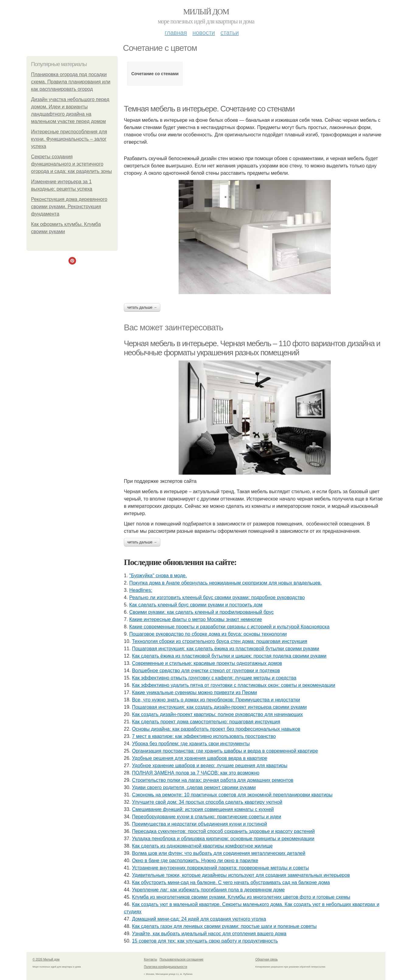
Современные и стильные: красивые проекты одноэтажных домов (207, 663)
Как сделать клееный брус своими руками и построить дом (196, 605)
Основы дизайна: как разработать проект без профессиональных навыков (216, 729)
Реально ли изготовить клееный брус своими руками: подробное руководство (217, 597)
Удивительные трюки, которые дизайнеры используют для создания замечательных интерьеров (241, 875)
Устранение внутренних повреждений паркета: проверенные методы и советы (221, 868)
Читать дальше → (142, 307)
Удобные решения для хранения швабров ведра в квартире (200, 758)
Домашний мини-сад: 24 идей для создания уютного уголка (199, 919)
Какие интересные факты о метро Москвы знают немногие (196, 619)
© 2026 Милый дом (46, 959)
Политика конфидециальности (166, 967)
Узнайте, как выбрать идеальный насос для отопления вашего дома (209, 934)
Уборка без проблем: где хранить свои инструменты (191, 744)
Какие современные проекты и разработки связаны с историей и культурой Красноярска (229, 627)
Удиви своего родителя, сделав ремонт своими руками (194, 787)
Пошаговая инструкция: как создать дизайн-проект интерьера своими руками (219, 707)
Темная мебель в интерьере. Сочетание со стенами (209, 109)
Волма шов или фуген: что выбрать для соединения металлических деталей (219, 853)
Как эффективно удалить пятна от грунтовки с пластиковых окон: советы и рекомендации (234, 685)
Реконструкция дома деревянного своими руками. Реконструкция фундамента (69, 207)
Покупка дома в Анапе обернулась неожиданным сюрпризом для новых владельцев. (225, 583)
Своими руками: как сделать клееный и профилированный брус (202, 612)
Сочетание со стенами (155, 74)
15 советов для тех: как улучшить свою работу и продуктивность (205, 941)
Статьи (229, 33)
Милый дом (206, 12)
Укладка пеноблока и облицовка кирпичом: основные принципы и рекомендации (223, 839)
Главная (176, 33)
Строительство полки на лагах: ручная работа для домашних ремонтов (213, 780)
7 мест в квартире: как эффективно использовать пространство (204, 736)
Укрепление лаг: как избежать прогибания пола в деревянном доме (208, 890)
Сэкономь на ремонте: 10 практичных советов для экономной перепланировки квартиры (232, 795)
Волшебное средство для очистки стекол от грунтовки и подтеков (206, 671)
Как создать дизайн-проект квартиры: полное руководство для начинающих (218, 714)
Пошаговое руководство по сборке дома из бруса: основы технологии (208, 634)
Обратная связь (267, 959)
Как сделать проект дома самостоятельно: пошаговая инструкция (206, 722)
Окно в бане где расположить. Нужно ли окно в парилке (195, 861)
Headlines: (141, 590)
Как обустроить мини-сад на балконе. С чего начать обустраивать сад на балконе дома (231, 882)
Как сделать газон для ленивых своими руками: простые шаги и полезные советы (224, 926)
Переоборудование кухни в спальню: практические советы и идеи (207, 817)
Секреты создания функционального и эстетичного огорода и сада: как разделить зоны (72, 164)
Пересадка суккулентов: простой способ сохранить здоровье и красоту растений (223, 831)
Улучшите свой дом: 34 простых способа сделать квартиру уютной (207, 802)
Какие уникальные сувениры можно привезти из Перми (195, 692)
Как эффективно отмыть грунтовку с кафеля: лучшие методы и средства (214, 678)
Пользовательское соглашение (182, 959)
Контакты (150, 959)
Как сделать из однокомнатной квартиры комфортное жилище (202, 846)
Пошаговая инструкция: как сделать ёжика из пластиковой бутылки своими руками (226, 649)
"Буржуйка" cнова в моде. (158, 576)
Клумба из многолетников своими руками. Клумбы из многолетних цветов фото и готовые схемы (241, 897)
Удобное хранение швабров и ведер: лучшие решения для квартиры (210, 766)
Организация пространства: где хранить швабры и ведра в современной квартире (225, 751)
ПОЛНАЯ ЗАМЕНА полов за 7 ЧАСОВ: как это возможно (196, 773)
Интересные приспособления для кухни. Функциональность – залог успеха (69, 139)
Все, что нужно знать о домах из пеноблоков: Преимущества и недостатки (216, 700)
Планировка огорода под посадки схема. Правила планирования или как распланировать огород (71, 82)
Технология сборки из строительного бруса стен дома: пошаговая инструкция (220, 641)
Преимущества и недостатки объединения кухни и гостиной (200, 824)
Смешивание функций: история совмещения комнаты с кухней (203, 809)
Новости (204, 33)
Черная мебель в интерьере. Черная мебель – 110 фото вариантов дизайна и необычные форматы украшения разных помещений (252, 348)
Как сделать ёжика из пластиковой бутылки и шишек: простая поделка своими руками (229, 656)
